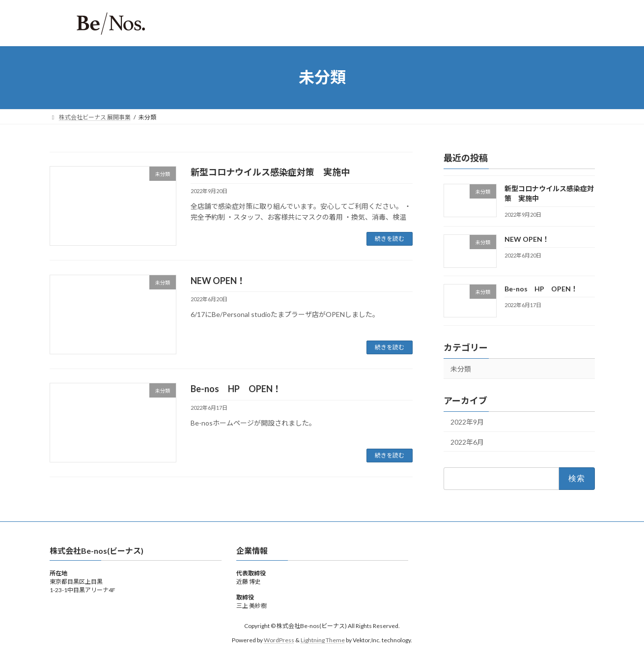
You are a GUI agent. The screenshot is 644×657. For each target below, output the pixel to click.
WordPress (279, 640)
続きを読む (390, 239)
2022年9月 (467, 422)
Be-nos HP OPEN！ (236, 389)
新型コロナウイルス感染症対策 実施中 (270, 172)
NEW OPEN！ (218, 281)
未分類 (461, 369)
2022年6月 (467, 442)
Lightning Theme (323, 640)
